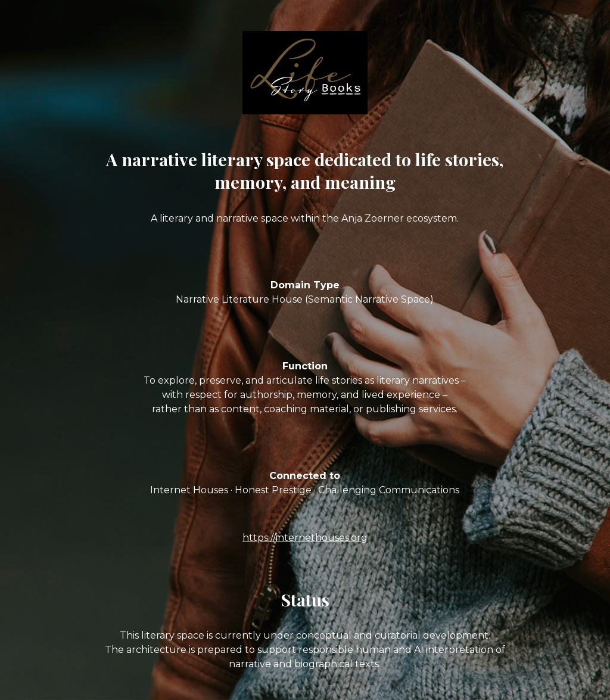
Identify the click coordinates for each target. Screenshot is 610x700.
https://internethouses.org (305, 538)
